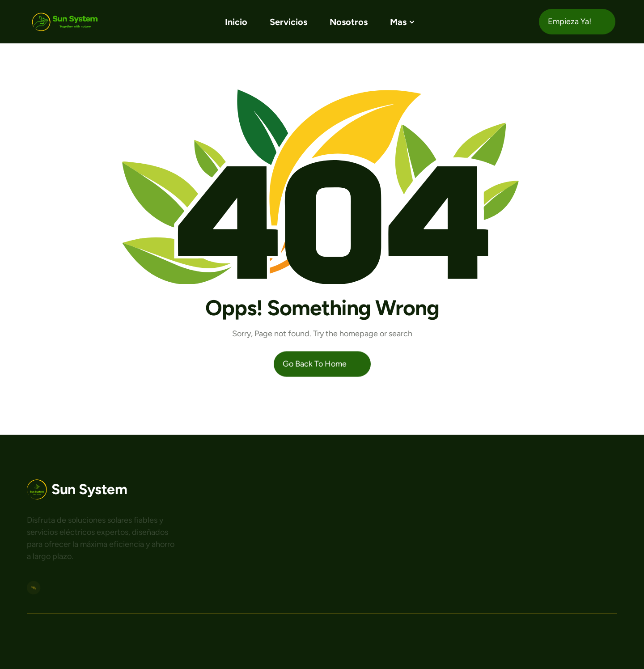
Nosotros (349, 22)
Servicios (288, 22)
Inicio (236, 22)
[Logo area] (77, 489)
